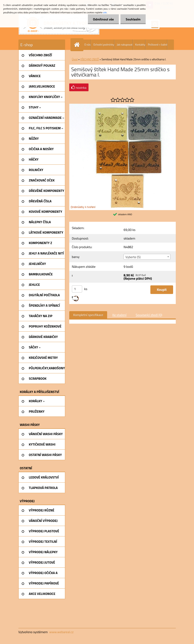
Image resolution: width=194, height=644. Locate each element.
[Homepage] (78, 45)
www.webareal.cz (61, 632)
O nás (88, 45)
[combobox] (147, 257)
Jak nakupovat (125, 45)
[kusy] (77, 289)
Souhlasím (133, 19)
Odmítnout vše (103, 19)
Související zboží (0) (149, 315)
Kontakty (140, 45)
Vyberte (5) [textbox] (133, 257)
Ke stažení (119, 315)
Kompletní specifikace (88, 315)
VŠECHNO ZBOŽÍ (90, 59)
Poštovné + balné (158, 45)
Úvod (75, 59)
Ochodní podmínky (104, 45)
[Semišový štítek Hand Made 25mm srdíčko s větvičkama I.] (123, 105)
